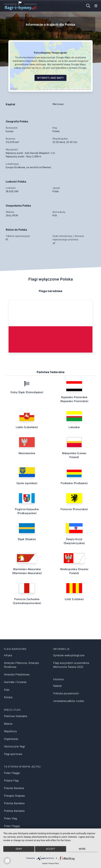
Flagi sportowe (13, 754)
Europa (8, 697)
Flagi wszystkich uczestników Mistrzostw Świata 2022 (71, 665)
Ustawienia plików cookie (69, 701)
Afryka (8, 655)
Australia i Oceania (15, 682)
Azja (7, 690)
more (82, 849)
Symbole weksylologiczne (69, 655)
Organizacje (11, 739)
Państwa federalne (16, 716)
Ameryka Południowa (17, 674)
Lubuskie (74, 427)
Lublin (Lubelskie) (27, 427)
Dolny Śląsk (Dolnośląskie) (27, 392)
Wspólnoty (10, 731)
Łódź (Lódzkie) (74, 599)
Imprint (45, 863)
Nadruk (57, 686)
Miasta (8, 724)
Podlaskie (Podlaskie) (74, 483)
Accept (50, 849)
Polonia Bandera (14, 788)
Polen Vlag (10, 818)
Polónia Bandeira (14, 811)
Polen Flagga (12, 826)
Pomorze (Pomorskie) (74, 509)
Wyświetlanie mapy (50, 78)
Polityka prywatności (66, 693)
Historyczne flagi (14, 746)
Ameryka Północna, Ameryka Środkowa (21, 665)
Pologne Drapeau (14, 796)
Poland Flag (11, 781)
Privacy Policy (54, 863)
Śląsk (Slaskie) (27, 539)
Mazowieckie (27, 453)
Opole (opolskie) (27, 483)
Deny (19, 849)
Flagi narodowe (15, 649)
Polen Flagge (12, 773)
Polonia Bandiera (14, 803)
